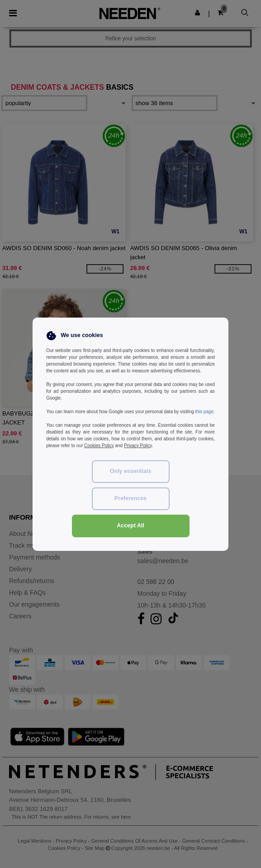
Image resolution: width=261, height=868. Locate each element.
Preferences (131, 498)
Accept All (130, 526)
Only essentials (131, 471)
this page (204, 412)
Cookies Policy (99, 446)
